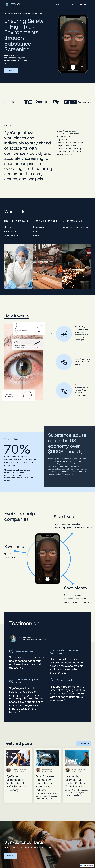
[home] (12, 4)
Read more (83, 743)
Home (57, 4)
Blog (72, 4)
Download (83, 4)
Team (65, 4)
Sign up (10, 856)
